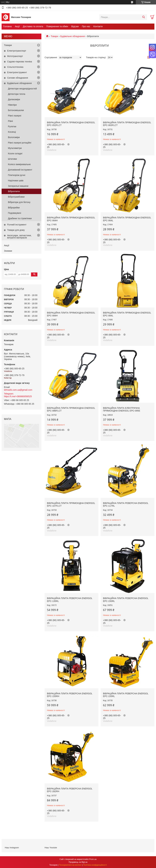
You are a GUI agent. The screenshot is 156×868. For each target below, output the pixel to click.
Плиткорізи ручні (17, 175)
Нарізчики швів (16, 181)
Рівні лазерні (15, 116)
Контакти (98, 26)
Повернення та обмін (57, 26)
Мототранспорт (15, 56)
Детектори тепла (17, 94)
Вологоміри (14, 137)
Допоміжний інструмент (20, 170)
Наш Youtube (51, 848)
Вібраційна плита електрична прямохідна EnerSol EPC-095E (122, 409)
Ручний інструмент (17, 225)
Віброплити (14, 191)
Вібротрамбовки (16, 197)
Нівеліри (12, 105)
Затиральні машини (18, 186)
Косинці (12, 132)
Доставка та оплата (33, 26)
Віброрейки (14, 208)
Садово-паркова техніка (20, 62)
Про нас (86, 26)
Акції (17, 26)
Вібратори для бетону (19, 202)
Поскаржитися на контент (70, 865)
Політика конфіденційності (95, 865)
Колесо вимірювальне (19, 164)
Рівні (10, 121)
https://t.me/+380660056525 (18, 396)
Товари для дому (16, 230)
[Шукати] (144, 17)
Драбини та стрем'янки (20, 218)
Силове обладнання (18, 78)
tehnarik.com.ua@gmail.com (18, 390)
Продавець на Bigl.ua (78, 862)
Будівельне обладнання (73, 36)
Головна (7, 26)
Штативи (12, 159)
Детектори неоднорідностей (22, 89)
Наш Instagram (12, 848)
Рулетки (12, 126)
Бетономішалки (16, 110)
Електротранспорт (17, 51)
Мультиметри (15, 148)
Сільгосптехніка (15, 67)
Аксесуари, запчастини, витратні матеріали (19, 237)
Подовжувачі (14, 213)
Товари (54, 36)
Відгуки (75, 26)
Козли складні (15, 153)
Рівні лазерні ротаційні (20, 143)
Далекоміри (14, 99)
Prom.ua (93, 859)
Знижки (8, 251)
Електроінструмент (17, 72)
